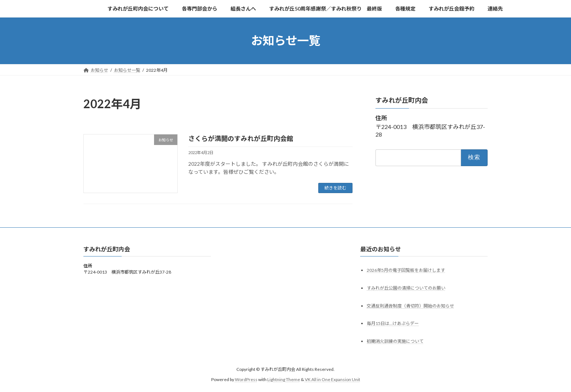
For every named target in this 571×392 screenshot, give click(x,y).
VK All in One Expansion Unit (332, 379)
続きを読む (335, 188)
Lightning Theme (284, 379)
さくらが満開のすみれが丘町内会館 (241, 138)
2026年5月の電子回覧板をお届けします (406, 270)
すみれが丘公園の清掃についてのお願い (406, 288)
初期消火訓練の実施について (395, 341)
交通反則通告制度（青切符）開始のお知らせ (410, 305)
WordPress (246, 379)
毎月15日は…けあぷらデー (393, 323)
